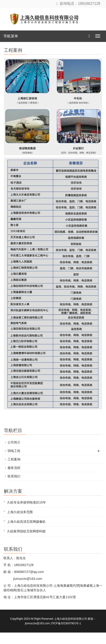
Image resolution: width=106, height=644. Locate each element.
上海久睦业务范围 (20, 512)
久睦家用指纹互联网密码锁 (26, 531)
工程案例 (14, 459)
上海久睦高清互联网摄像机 (26, 522)
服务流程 (14, 468)
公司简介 (14, 442)
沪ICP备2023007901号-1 (66, 623)
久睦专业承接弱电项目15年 (27, 502)
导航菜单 (11, 36)
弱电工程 (14, 451)
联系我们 (14, 476)
